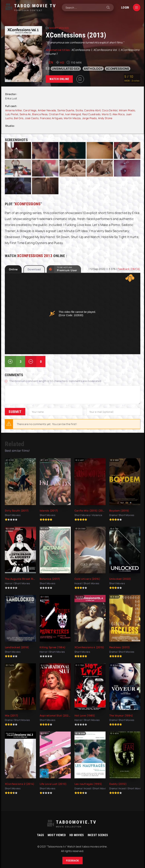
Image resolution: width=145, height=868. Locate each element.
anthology (93, 69)
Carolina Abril (92, 110)
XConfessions (118, 69)
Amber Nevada (47, 110)
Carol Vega (30, 110)
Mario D (106, 114)
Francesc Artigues (51, 118)
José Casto (32, 118)
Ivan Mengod (73, 114)
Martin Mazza (72, 118)
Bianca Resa (40, 114)
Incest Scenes (98, 835)
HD (62, 63)
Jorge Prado (89, 118)
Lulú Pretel (12, 114)
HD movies (77, 835)
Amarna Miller (14, 110)
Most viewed (57, 835)
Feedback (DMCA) (129, 269)
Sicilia (79, 110)
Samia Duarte (66, 110)
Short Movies (59, 28)
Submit (15, 412)
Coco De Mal (110, 110)
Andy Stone (105, 118)
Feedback (72, 861)
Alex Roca (119, 114)
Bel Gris (19, 118)
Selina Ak (25, 114)
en (51, 62)
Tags (40, 835)
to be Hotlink (67, 269)
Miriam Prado (127, 110)
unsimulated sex (66, 69)
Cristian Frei (56, 114)
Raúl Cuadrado (91, 114)
